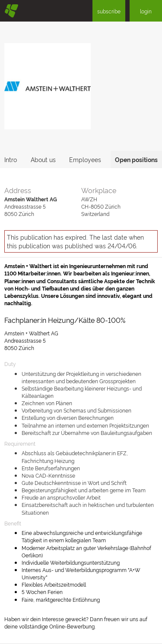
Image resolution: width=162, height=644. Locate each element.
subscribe (109, 11)
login (146, 11)
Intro (11, 159)
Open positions (136, 159)
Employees (85, 159)
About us (43, 159)
